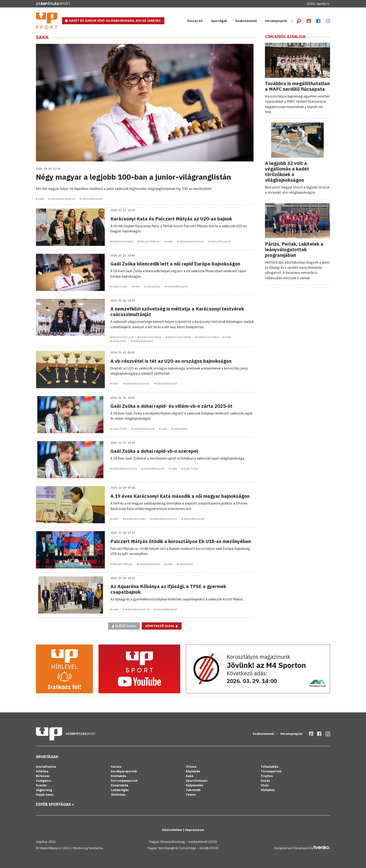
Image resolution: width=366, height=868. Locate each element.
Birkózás (43, 776)
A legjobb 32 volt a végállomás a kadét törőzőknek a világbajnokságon (287, 172)
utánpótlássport (92, 199)
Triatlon (267, 776)
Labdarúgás (120, 790)
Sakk (42, 37)
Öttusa (191, 767)
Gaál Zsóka (120, 286)
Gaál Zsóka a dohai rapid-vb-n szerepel (154, 451)
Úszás (265, 781)
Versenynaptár (276, 21)
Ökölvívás (118, 795)
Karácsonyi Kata (123, 241)
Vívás (265, 785)
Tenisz (191, 795)
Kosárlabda (120, 785)
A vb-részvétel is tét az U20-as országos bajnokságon (171, 361)
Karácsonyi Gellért (179, 337)
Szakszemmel (246, 21)
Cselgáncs (44, 781)
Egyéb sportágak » (55, 804)
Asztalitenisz (46, 767)
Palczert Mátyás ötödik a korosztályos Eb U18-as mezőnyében (181, 541)
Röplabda (193, 771)
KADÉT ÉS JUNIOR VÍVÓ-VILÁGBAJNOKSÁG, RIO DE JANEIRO (115, 21)
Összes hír (195, 21)
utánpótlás (153, 286)
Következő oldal (162, 626)
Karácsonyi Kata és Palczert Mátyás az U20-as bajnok (171, 219)
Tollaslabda (269, 767)
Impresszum (194, 830)
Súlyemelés (195, 785)
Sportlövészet (197, 781)
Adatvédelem (172, 830)
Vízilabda (268, 790)
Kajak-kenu (45, 795)
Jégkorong (44, 790)
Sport (53, 4)
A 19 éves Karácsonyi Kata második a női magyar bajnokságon (180, 496)
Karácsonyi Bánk (151, 337)
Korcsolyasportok (124, 781)
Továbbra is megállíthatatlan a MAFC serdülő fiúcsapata (297, 86)
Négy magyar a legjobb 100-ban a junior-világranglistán (134, 177)
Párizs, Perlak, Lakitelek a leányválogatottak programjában (294, 249)
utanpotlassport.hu (63, 199)
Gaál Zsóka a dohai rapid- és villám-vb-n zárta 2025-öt (171, 406)
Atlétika (42, 771)
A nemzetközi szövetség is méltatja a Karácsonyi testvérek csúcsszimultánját (177, 312)
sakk (41, 199)
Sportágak (219, 21)
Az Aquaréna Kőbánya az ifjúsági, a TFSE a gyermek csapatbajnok (168, 589)
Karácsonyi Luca (123, 337)
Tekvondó (193, 790)
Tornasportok (271, 771)
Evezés (41, 785)
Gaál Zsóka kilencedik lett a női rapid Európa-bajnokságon (175, 264)
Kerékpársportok (124, 771)
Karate (116, 767)
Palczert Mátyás (150, 241)
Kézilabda (118, 776)
